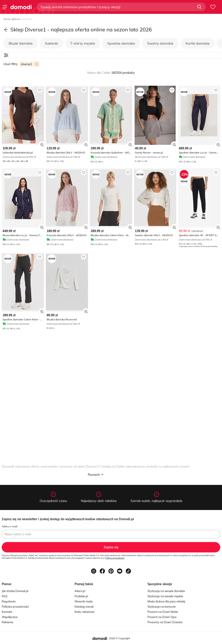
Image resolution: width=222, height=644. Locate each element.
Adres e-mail (10, 526)
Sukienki (51, 43)
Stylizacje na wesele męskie (165, 596)
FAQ (5, 596)
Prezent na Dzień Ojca (162, 617)
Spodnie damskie (121, 43)
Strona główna (12, 19)
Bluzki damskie (21, 43)
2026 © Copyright (119, 638)
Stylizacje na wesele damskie (166, 591)
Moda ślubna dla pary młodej (166, 601)
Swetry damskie (160, 43)
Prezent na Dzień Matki (163, 612)
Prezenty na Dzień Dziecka (165, 622)
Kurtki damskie (198, 43)
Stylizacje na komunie (162, 607)
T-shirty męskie (83, 43)
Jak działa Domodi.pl (15, 591)
